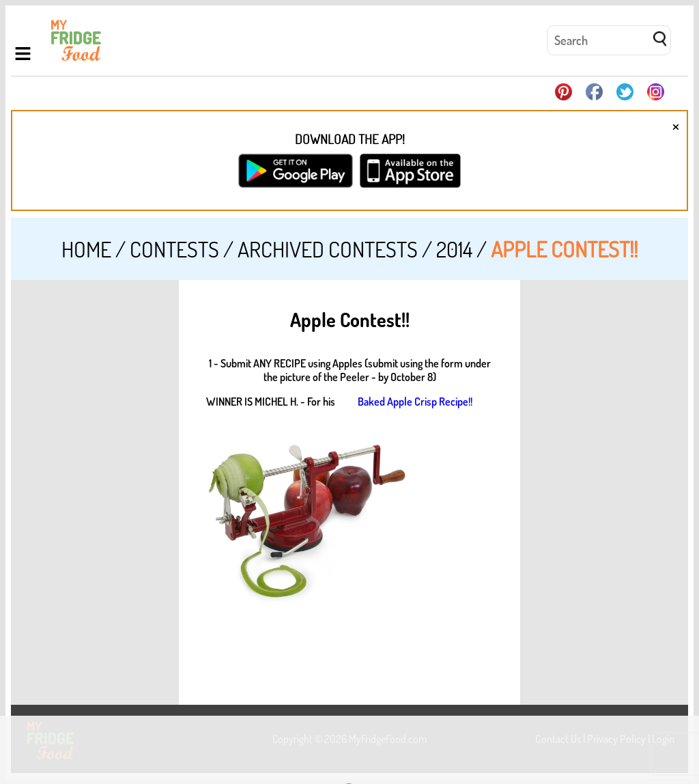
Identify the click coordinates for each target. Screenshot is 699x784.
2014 (454, 249)
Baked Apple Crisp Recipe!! (415, 402)
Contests (174, 249)
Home (86, 249)
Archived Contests (328, 249)
